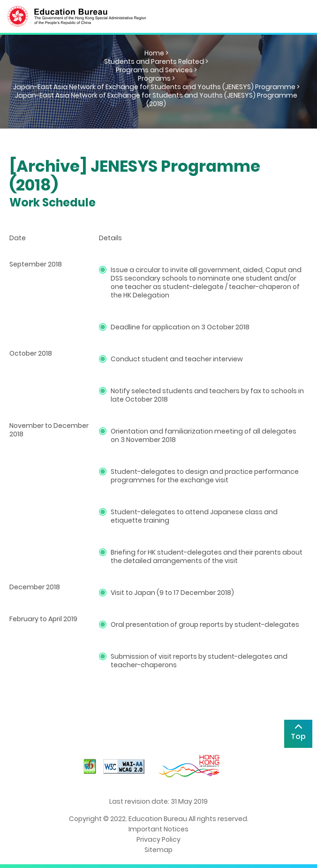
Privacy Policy (158, 839)
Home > (156, 53)
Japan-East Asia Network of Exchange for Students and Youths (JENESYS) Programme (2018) (156, 99)
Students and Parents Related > (156, 61)
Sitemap (158, 850)
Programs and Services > (156, 70)
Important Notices (158, 829)
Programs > (156, 78)
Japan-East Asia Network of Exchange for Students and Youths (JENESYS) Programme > (156, 87)
